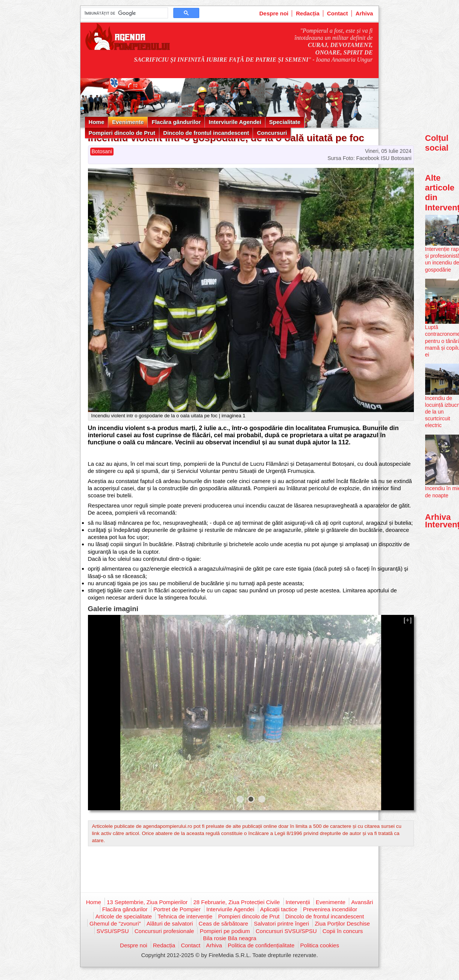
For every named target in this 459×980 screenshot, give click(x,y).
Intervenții (298, 902)
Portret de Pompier (177, 909)
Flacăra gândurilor (176, 122)
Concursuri (272, 133)
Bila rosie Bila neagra (230, 938)
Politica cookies (320, 945)
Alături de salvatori (170, 923)
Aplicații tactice (279, 909)
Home (97, 122)
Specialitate (285, 122)
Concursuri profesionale (164, 931)
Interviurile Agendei (235, 122)
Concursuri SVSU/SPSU (286, 931)
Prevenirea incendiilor (330, 909)
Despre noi (274, 13)
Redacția (308, 13)
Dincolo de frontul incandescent (206, 133)
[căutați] (124, 13)
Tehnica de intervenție (185, 916)
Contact (338, 13)
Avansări (362, 902)
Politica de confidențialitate (261, 945)
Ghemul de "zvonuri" (115, 923)
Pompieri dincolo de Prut (122, 133)
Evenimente (128, 122)
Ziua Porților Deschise (342, 923)
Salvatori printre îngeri (281, 923)
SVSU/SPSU (113, 931)
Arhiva (364, 13)
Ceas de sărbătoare (223, 923)
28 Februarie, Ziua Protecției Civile (236, 902)
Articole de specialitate (124, 916)
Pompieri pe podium (225, 931)
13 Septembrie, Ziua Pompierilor (147, 902)
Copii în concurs (343, 931)
